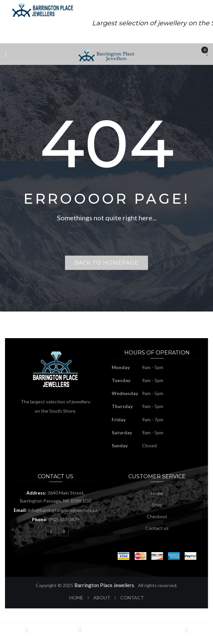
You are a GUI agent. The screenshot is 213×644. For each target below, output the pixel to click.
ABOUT (102, 598)
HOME (76, 598)
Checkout (157, 516)
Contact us (157, 528)
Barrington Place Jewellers (104, 585)
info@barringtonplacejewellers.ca (63, 510)
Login (186, 633)
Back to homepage (106, 263)
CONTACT (132, 598)
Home (157, 493)
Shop (157, 505)
